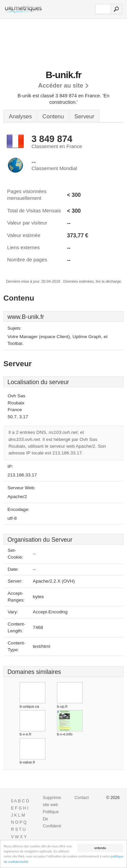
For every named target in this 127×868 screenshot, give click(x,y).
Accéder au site (60, 86)
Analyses (20, 116)
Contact (82, 798)
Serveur (84, 116)
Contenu (53, 116)
